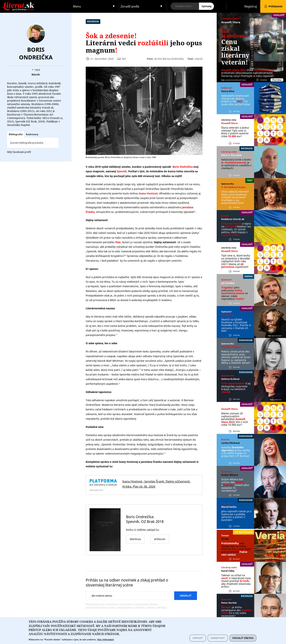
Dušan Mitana (230, 475)
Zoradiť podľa (130, 6)
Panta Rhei (228, 91)
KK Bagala (227, 315)
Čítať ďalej (277, 80)
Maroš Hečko (229, 507)
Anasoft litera (231, 22)
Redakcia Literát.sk (233, 219)
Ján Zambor (228, 283)
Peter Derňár (229, 603)
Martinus (135, 539)
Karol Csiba (228, 571)
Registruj (251, 6)
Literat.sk (36, 4)
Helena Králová (230, 379)
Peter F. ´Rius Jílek (231, 155)
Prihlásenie (275, 6)
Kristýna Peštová (231, 347)
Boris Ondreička (36, 53)
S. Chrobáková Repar (233, 187)
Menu (77, 6)
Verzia (225, 539)
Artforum (160, 539)
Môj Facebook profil (19, 152)
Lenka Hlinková (230, 443)
